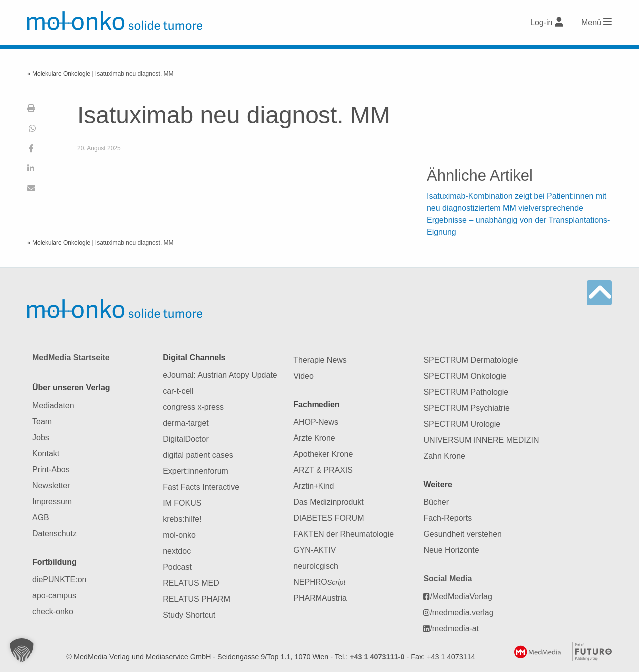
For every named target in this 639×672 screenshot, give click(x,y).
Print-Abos (51, 470)
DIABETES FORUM (328, 518)
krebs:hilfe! (182, 519)
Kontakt (46, 454)
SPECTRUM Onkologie (465, 376)
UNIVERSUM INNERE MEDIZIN (481, 440)
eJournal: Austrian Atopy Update (220, 375)
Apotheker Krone (323, 454)
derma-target (186, 423)
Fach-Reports (448, 518)
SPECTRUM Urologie (462, 424)
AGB (41, 517)
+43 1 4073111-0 (377, 657)
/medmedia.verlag (458, 612)
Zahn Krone (444, 456)
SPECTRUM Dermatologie (471, 360)
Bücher (436, 502)
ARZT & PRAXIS (323, 470)
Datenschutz (55, 533)
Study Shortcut (189, 615)
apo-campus (54, 595)
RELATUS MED (191, 583)
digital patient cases (198, 455)
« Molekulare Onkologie (60, 74)
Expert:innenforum (195, 471)
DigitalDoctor (186, 439)
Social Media (448, 578)
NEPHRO (319, 582)
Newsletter (51, 486)
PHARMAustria (320, 598)
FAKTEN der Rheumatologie (343, 534)
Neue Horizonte (451, 550)
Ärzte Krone (314, 438)
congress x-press (193, 407)
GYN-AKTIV (315, 550)
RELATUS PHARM (196, 599)
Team (42, 422)
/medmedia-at (451, 628)
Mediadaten (53, 406)
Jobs (41, 438)
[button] (22, 650)
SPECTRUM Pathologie (466, 392)
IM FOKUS (182, 503)
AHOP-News (316, 422)
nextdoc (177, 551)
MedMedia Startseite (71, 358)
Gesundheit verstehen (463, 534)
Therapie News (320, 360)
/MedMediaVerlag (458, 596)
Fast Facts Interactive (201, 487)
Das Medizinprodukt (328, 502)
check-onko (53, 611)
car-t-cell (178, 391)
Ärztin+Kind (314, 486)
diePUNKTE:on (60, 579)
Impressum (52, 502)
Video (303, 376)
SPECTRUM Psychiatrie (466, 408)
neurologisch (316, 566)
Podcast (177, 567)
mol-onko (179, 535)
